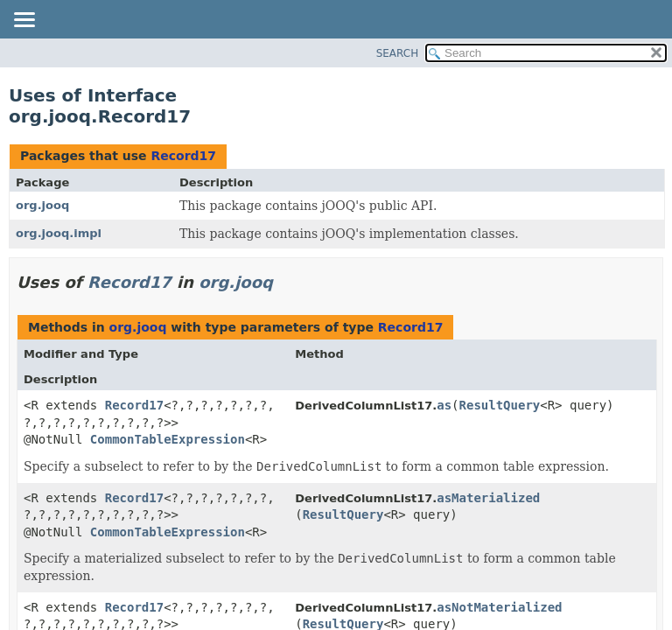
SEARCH (398, 53)
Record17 (183, 156)
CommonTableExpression (168, 439)
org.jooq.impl (59, 233)
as (444, 405)
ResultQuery (500, 405)
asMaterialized (488, 498)
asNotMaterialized (499, 607)
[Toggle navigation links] (24, 21)
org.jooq (42, 205)
